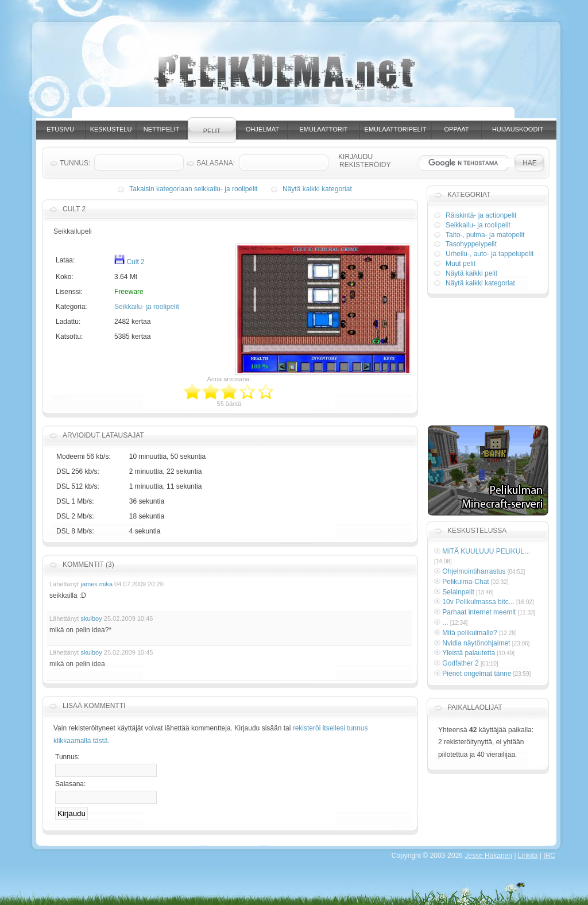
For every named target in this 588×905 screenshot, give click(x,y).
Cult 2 (129, 262)
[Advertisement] (305, 114)
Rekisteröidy (365, 165)
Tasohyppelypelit (471, 244)
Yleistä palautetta (469, 653)
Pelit (212, 131)
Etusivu (60, 129)
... (445, 622)
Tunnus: (67, 757)
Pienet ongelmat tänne (477, 674)
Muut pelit (461, 264)
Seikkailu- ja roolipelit (147, 307)
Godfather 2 (460, 663)
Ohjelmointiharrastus (474, 571)
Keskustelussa (477, 531)
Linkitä (528, 856)
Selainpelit (458, 592)
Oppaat (457, 129)
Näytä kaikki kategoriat (317, 189)
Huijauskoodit (518, 129)
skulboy (91, 618)
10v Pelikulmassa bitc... (478, 602)
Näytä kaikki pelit (471, 273)
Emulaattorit (324, 129)
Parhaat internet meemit (479, 612)
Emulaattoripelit (396, 129)
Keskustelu (111, 129)
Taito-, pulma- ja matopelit (485, 235)
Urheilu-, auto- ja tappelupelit (490, 254)
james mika (96, 584)
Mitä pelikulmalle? (469, 633)
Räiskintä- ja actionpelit (481, 215)
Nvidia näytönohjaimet (476, 643)
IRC (549, 856)
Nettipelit (161, 129)
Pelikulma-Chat (465, 582)
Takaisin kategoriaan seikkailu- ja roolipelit (193, 189)
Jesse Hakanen (488, 856)
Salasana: (70, 784)
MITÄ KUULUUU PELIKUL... (486, 551)
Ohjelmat (262, 129)
